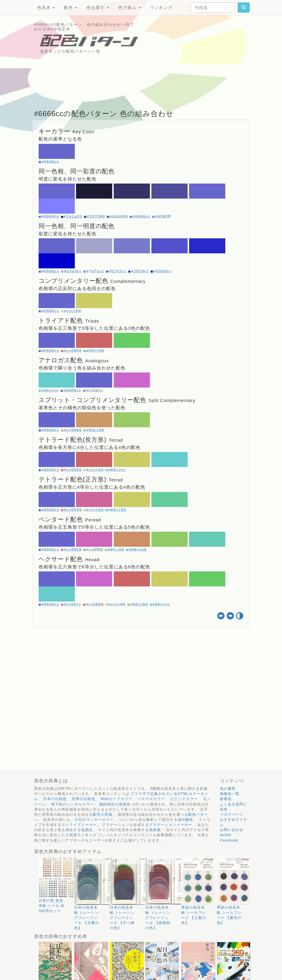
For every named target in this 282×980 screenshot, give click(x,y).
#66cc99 (117, 510)
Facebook (229, 840)
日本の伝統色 (55, 799)
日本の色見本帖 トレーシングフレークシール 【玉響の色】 (87, 918)
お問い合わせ (232, 830)
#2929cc (140, 271)
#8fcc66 (116, 550)
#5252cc (118, 271)
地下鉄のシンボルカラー (73, 804)
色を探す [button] (98, 8)
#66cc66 (95, 351)
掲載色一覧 (230, 794)
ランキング (161, 8)
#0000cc (162, 271)
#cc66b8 (73, 550)
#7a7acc (95, 271)
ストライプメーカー (79, 825)
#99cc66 (95, 430)
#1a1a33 (73, 217)
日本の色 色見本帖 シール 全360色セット (52, 906)
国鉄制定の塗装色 (115, 804)
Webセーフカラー (117, 799)
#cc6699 (73, 510)
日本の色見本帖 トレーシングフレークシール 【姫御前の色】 (158, 918)
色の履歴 (228, 789)
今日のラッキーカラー (94, 820)
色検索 (155, 830)
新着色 (226, 799)
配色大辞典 (103, 815)
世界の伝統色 (84, 799)
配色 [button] (71, 8)
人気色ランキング (81, 835)
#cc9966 (73, 430)
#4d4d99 (119, 217)
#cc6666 (73, 351)
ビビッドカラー (184, 799)
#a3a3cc (73, 271)
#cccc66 (72, 311)
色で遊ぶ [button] (130, 8)
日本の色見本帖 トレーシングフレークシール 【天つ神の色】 (122, 918)
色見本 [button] (46, 8)
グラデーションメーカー (171, 825)
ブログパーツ (232, 815)
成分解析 (185, 820)
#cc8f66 (95, 550)
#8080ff (163, 217)
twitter (226, 835)
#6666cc (50, 162)
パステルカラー (151, 799)
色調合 (87, 830)
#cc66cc (94, 391)
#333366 (96, 217)
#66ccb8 (138, 550)
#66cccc (50, 391)
